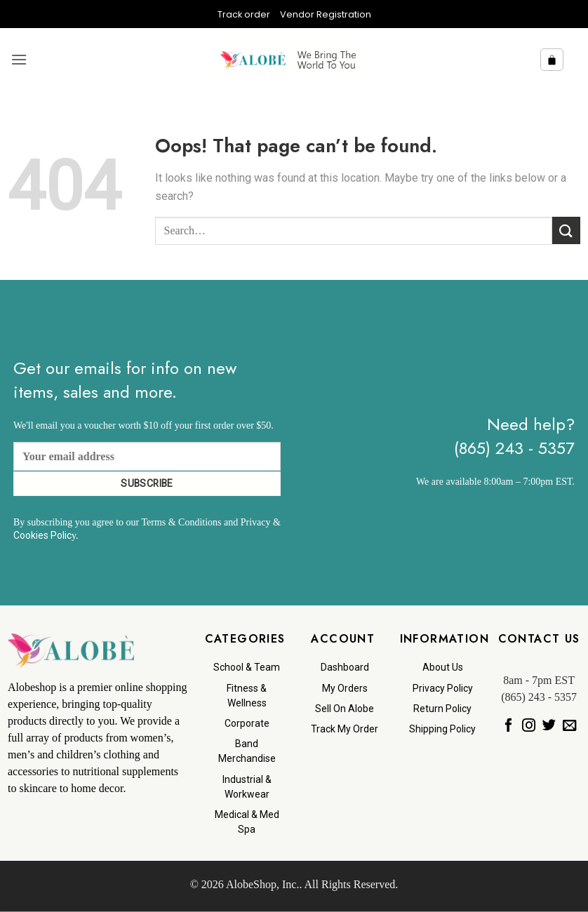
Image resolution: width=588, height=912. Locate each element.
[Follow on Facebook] (508, 725)
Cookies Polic (42, 535)
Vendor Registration (326, 14)
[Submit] (566, 230)
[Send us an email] (569, 725)
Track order (244, 14)
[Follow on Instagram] (529, 725)
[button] (19, 59)
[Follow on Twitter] (549, 725)
